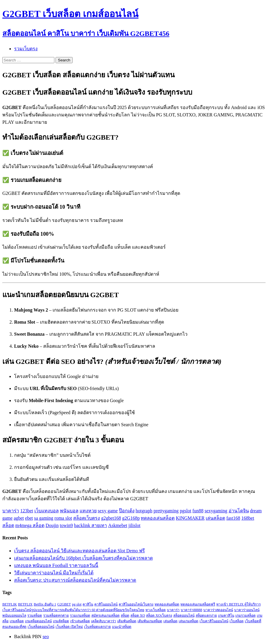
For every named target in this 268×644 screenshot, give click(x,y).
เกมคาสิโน (226, 615)
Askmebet (118, 525)
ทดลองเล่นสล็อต (158, 518)
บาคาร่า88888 (191, 610)
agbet (19, 518)
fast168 (233, 518)
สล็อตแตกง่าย (206, 615)
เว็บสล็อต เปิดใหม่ (69, 627)
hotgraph (144, 511)
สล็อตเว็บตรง (87, 518)
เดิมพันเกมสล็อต (150, 621)
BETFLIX (25, 604)
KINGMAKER (190, 518)
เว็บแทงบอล (47, 511)
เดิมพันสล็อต (127, 621)
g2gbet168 (111, 518)
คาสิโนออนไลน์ (106, 604)
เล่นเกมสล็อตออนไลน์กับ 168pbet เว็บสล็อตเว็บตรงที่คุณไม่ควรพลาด (83, 558)
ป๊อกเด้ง (127, 511)
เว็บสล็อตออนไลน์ (41, 627)
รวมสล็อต (35, 615)
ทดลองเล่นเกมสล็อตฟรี (198, 604)
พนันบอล (69, 511)
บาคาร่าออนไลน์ (247, 610)
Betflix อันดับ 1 (45, 604)
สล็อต (8, 525)
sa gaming (44, 518)
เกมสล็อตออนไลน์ (38, 621)
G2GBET (64, 604)
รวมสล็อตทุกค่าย (56, 615)
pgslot (186, 511)
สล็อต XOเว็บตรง (159, 615)
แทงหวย (88, 511)
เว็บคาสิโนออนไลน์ (214, 621)
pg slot (77, 604)
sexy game (108, 511)
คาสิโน (88, 604)
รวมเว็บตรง (26, 49)
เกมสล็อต (17, 621)
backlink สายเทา (91, 525)
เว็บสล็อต (237, 621)
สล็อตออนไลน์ (184, 615)
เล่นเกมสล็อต (189, 621)
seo (46, 637)
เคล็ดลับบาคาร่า (104, 621)
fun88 (198, 511)
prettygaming (166, 511)
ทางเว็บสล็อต (156, 610)
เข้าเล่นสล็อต (80, 621)
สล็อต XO (138, 615)
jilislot (134, 525)
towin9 (66, 525)
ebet (29, 518)
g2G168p (131, 518)
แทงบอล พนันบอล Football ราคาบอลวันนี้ (56, 565)
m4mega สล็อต (30, 525)
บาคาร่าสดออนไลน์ (218, 610)
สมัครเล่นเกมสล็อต (105, 615)
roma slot (63, 518)
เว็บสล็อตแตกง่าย (97, 627)
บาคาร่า (11, 511)
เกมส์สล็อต (61, 621)
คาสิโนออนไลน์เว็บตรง (136, 604)
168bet (248, 518)
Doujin (52, 525)
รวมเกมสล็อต (80, 615)
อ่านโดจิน (239, 511)
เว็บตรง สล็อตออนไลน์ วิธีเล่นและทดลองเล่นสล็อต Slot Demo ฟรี (79, 551)
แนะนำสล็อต (122, 627)
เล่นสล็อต (215, 518)
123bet (27, 511)
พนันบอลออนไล (14, 615)
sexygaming (216, 511)
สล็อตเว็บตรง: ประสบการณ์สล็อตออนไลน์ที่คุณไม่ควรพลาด (75, 580)
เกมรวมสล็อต (246, 615)
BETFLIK (10, 604)
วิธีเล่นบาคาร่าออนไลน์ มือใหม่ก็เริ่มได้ (54, 573)
